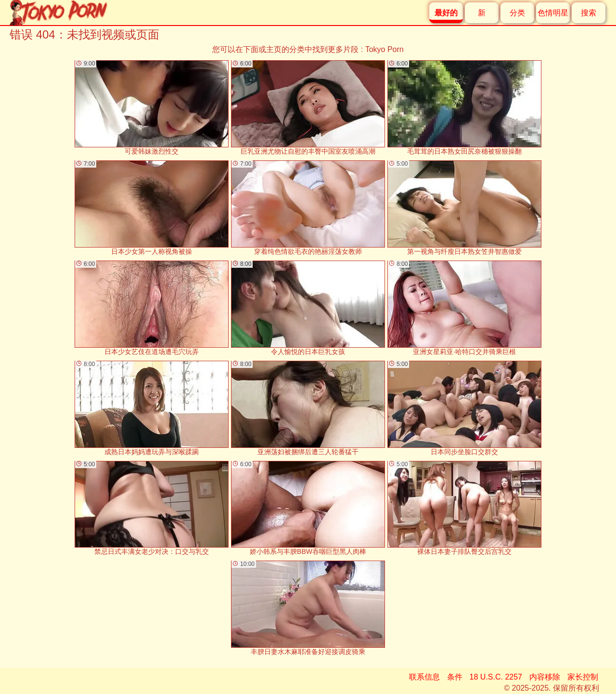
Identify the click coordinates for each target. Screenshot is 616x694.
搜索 (589, 13)
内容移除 (545, 677)
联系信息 (424, 677)
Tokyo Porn (385, 49)
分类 (517, 13)
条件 (455, 677)
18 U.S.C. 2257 (496, 677)
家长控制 (583, 677)
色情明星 (553, 13)
